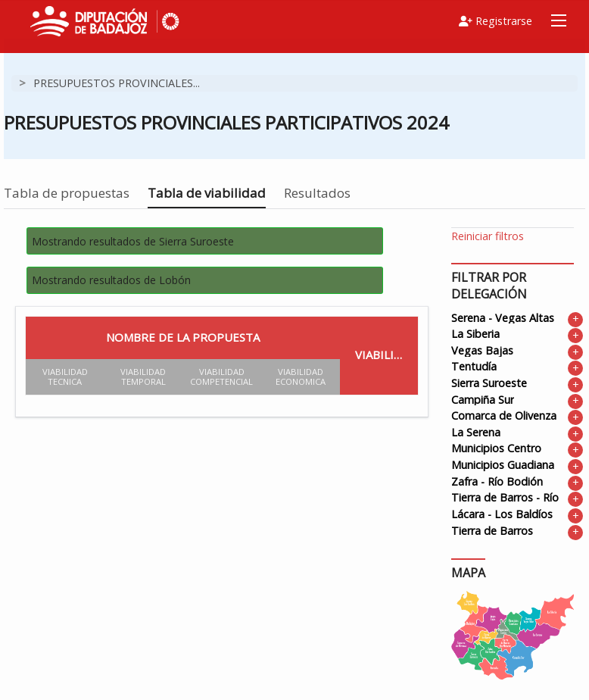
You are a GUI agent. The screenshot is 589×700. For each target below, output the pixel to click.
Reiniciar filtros (488, 236)
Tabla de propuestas (67, 193)
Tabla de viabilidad (207, 193)
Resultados (317, 193)
